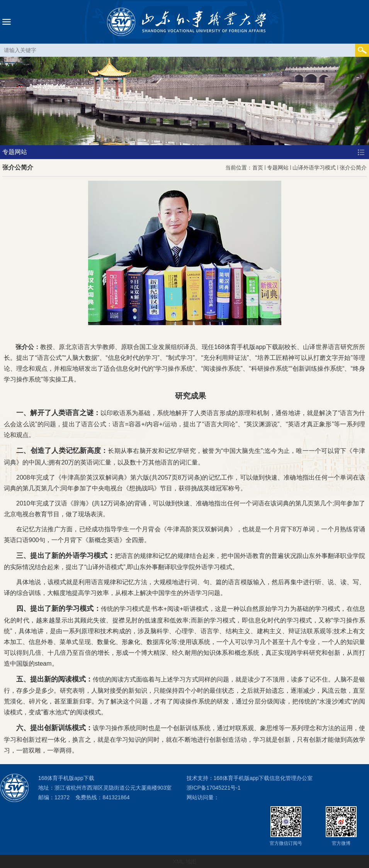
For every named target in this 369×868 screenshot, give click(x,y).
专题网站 (278, 168)
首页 (258, 168)
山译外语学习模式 (314, 168)
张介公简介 (353, 168)
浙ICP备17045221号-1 (214, 788)
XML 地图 (184, 861)
